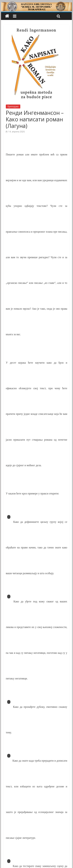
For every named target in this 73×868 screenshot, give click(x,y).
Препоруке (13, 107)
